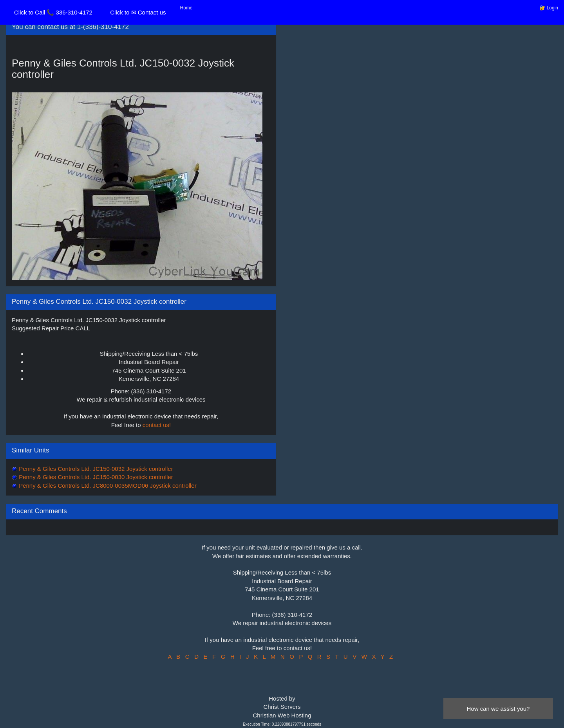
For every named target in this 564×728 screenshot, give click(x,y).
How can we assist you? (498, 709)
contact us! (157, 425)
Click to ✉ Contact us (138, 12)
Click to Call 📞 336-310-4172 (53, 12)
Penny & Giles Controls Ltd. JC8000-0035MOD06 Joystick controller (107, 486)
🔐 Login (549, 8)
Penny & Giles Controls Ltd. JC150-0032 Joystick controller (95, 469)
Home (186, 8)
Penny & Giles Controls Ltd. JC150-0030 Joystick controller (95, 477)
